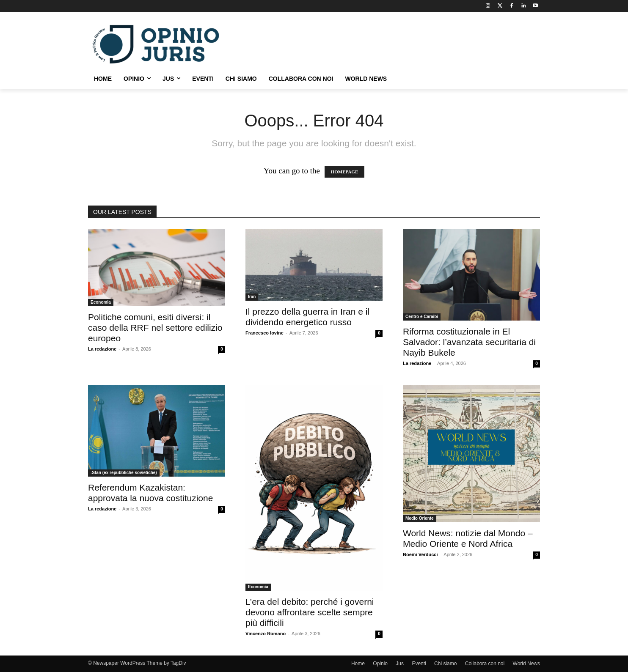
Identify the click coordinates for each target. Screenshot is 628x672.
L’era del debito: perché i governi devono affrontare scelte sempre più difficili (310, 612)
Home (358, 664)
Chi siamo (445, 664)
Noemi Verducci (420, 554)
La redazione (102, 349)
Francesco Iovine (264, 333)
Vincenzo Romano (266, 634)
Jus (400, 664)
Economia (101, 302)
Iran (252, 297)
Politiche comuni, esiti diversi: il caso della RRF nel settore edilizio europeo (155, 328)
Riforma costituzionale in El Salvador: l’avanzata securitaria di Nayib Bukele (469, 342)
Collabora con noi (485, 664)
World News (526, 664)
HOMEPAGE (345, 172)
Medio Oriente (420, 518)
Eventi (419, 664)
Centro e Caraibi (422, 317)
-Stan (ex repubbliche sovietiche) (124, 473)
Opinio (380, 664)
